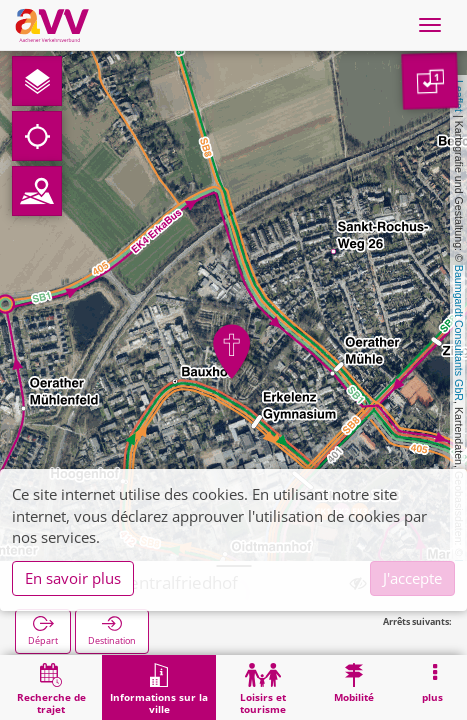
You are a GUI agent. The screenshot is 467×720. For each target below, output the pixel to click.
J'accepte (412, 578)
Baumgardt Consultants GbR (459, 333)
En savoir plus (73, 578)
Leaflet (459, 96)
